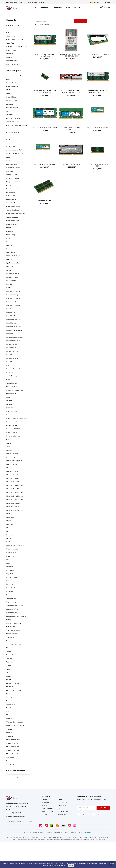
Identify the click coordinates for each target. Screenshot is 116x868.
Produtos (58, 8)
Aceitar (71, 866)
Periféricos (10, 57)
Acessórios (10, 115)
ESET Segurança (11, 281)
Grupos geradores (12, 394)
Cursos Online (62, 805)
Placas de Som (11, 556)
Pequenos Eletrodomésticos (15, 545)
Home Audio (10, 404)
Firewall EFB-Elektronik (13, 319)
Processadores (11, 570)
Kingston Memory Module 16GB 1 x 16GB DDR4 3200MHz (71, 55)
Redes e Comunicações (13, 64)
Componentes (11, 36)
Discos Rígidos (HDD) (13, 252)
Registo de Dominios (47, 808)
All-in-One (9, 136)
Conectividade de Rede (13, 206)
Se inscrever (103, 808)
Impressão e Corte (12, 411)
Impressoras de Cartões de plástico (17, 418)
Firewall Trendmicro (12, 351)
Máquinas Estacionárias (14, 468)
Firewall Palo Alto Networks (15, 337)
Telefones (9, 658)
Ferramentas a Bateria (13, 298)
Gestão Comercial (12, 387)
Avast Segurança (12, 164)
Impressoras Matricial (13, 429)
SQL (8, 648)
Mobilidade (10, 54)
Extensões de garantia (13, 291)
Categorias (46, 8)
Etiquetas (9, 284)
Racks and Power (12, 577)
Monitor (9, 521)
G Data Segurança (12, 376)
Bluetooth (9, 171)
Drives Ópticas (11, 266)
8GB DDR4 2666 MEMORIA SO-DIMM (45, 128)
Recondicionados (11, 61)
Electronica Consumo (13, 274)
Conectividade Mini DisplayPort (16, 213)
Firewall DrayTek (11, 316)
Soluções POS (62, 814)
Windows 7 (10, 733)
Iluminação (10, 408)
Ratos (8, 581)
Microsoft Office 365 (13, 507)
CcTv (8, 32)
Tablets (9, 651)
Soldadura (9, 641)
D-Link (8, 238)
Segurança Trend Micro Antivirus (16, 616)
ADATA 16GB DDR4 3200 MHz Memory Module (45, 55)
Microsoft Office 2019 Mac (15, 489)
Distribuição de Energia (13, 256)
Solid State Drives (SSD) (14, 644)
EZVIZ (8, 90)
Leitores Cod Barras (12, 454)
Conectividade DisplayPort (14, 210)
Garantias (44, 814)
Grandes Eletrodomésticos (14, 390)
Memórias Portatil (12, 475)
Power (8, 563)
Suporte (60, 800)
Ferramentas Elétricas (13, 302)
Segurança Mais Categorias (15, 605)
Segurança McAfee (12, 609)
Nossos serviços (63, 803)
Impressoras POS (12, 432)
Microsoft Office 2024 (13, 503)
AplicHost (89, 832)
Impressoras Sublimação (14, 436)
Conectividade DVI (12, 83)
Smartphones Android (13, 630)
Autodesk (9, 161)
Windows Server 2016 (13, 743)
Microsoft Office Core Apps (15, 510)
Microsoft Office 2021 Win (15, 500)
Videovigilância (11, 704)
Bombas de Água (12, 175)
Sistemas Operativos (13, 108)
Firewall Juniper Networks (14, 330)
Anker (8, 139)
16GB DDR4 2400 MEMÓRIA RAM (98, 128)
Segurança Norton (12, 612)
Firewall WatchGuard (13, 358)
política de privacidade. (59, 866)
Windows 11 (10, 729)
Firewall (9, 309)
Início (35, 8)
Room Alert (10, 591)
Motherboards (11, 528)
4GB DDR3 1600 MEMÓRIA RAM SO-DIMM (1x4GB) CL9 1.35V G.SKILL (71, 92)
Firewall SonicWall (12, 344)
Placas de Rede (11, 552)
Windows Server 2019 (13, 747)
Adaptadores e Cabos (13, 25)
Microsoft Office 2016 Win (15, 485)
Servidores (10, 104)
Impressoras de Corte (13, 422)
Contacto (60, 808)
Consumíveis (10, 43)
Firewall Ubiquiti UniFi (13, 355)
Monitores (10, 524)
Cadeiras (9, 185)
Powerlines (10, 567)
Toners (8, 669)
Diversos (9, 259)
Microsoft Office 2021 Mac (15, 496)
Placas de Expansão (12, 549)
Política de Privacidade (48, 811)
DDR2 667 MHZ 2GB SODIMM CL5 (98, 54)
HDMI (8, 397)
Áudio (8, 157)
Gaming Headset (11, 383)
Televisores (10, 662)
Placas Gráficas (11, 97)
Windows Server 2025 (13, 754)
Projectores (10, 574)
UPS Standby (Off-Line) (14, 690)
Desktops (9, 249)
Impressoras (10, 415)
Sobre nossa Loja (46, 803)
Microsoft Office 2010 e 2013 (16, 478)
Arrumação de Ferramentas (15, 153)
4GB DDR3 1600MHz (45, 201)
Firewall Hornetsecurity (13, 326)
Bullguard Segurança (13, 178)
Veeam (8, 694)
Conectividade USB (12, 217)
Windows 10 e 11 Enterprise (15, 725)
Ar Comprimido (11, 146)
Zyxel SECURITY (11, 764)
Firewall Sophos (11, 348)
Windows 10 (10, 718)
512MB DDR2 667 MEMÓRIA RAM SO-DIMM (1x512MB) (45, 92)
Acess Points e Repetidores (15, 76)
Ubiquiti (9, 676)
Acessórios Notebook (13, 118)
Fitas (8, 365)
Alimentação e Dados (13, 132)
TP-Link (9, 673)
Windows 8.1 (10, 736)
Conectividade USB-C (13, 221)
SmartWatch (10, 637)
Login (107, 2)
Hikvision (9, 401)
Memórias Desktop (12, 471)
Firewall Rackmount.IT (13, 341)
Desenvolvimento (63, 811)
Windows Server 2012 (13, 740)
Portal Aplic (45, 805)
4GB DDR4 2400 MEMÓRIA (71, 164)
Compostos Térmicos (13, 203)
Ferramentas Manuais (13, 305)
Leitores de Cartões (12, 457)
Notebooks (10, 531)
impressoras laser (12, 425)
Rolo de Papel (11, 588)
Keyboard (9, 450)
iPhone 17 (9, 439)
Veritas (8, 701)
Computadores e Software (14, 39)
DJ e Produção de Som (13, 263)
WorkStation (10, 757)
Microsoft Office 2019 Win (15, 492)
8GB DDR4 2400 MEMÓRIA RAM (45, 164)
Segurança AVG (11, 598)
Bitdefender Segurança (13, 168)
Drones (9, 270)
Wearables (10, 715)
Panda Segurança (12, 535)
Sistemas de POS (12, 627)
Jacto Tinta (10, 443)
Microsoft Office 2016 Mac (15, 482)
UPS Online (10, 687)
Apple (8, 143)
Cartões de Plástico (12, 199)
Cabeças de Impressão (13, 182)
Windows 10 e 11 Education (15, 722)
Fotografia (10, 372)
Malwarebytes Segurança (14, 461)
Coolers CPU (10, 228)
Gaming (9, 379)
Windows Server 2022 (13, 750)
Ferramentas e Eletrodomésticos (16, 47)
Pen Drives (10, 542)
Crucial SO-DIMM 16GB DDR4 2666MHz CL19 (71, 128)
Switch (8, 111)
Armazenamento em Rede (14, 150)
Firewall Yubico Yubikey (13, 362)
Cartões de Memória (13, 196)
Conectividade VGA (12, 86)
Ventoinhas (10, 697)
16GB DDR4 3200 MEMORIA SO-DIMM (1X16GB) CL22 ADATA (98, 92)
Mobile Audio (10, 517)
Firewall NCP (10, 334)
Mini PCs (9, 93)
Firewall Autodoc (11, 312)
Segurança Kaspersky (13, 602)
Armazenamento (11, 29)
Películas (9, 538)
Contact (77, 8)
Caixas (8, 79)
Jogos (8, 447)
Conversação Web (12, 224)
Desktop (9, 245)
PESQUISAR (81, 21)
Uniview (9, 680)
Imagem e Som (11, 50)
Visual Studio (10, 708)
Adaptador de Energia (13, 122)
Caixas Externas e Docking (14, 189)
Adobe (8, 129)
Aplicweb (29, 822)
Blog (68, 8)
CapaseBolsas (11, 192)
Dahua (8, 242)
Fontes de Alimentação (13, 369)
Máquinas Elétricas (12, 464)
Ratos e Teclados (12, 584)
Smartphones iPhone (13, 634)
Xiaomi (8, 761)
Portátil (9, 560)
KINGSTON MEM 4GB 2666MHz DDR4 (98, 165)
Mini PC (9, 514)
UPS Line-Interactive (13, 683)
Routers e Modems (12, 100)
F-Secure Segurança (12, 295)
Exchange (9, 288)
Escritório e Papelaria (13, 277)
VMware (9, 711)
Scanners (9, 595)
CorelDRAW (10, 231)
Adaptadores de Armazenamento (16, 125)
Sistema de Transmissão (14, 623)
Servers (9, 620)
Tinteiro (9, 665)
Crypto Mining (11, 235)
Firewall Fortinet (11, 323)
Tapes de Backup (12, 655)
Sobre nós (45, 800)
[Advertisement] (54, 855)
